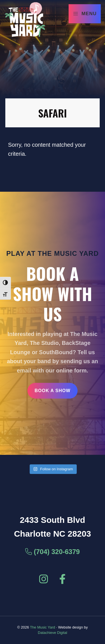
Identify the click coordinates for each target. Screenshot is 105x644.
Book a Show (52, 391)
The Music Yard (43, 627)
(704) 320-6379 (53, 552)
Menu (85, 14)
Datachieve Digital (53, 633)
